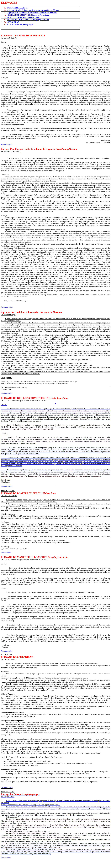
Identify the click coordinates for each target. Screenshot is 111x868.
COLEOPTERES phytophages (20, 24)
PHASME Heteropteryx (17, 8)
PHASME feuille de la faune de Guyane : (33, 10)
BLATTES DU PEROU (23, 17)
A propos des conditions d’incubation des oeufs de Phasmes (32, 13)
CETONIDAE (13, 22)
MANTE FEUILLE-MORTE (28, 20)
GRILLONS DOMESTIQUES (28, 15)
